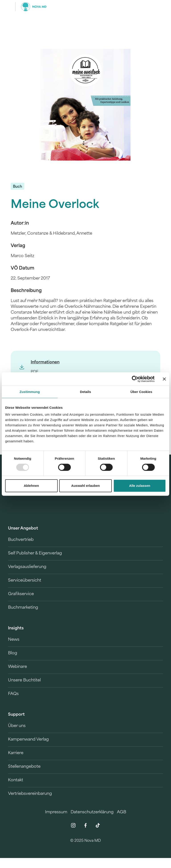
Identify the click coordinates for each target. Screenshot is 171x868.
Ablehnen (31, 486)
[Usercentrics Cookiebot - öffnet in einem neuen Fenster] (135, 379)
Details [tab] (85, 392)
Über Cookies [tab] (141, 392)
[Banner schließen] (164, 379)
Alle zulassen (140, 486)
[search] (159, 7)
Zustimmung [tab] (30, 392)
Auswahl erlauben (85, 486)
